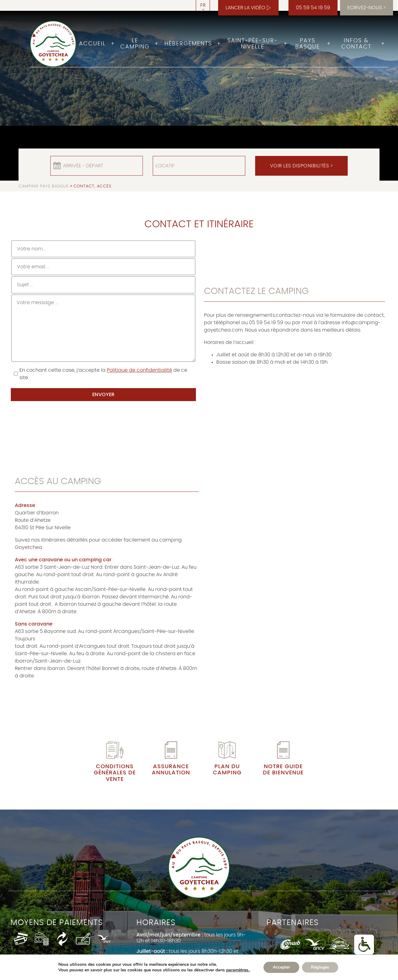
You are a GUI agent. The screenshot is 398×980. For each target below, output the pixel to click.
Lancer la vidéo (245, 8)
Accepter (281, 967)
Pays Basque (308, 44)
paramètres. (238, 970)
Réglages (320, 967)
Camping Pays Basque (44, 186)
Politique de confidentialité (139, 370)
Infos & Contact (356, 44)
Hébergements (188, 44)
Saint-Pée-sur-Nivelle (253, 44)
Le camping (135, 44)
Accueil (92, 44)
